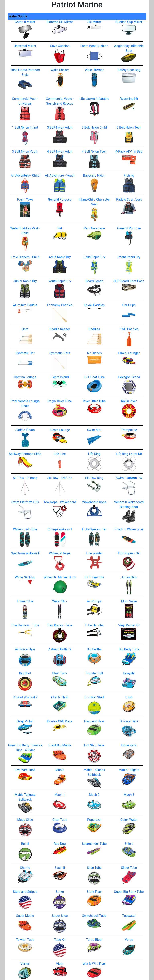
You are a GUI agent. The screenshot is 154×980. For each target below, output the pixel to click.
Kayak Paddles (94, 306)
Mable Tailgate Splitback (25, 801)
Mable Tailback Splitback (94, 776)
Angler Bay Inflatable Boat (129, 52)
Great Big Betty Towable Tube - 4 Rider (25, 751)
